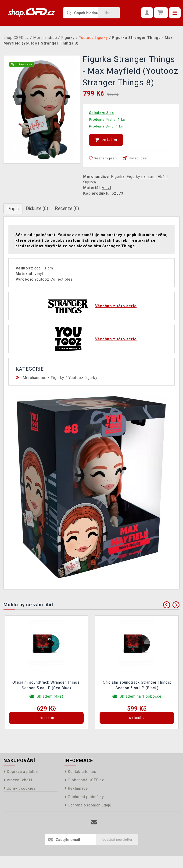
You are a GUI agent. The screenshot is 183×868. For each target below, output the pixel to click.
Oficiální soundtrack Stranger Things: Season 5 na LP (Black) (137, 685)
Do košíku (106, 140)
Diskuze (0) (37, 208)
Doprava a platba (21, 772)
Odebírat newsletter (117, 840)
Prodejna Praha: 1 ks (107, 120)
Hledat (109, 13)
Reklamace (76, 788)
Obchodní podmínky (84, 797)
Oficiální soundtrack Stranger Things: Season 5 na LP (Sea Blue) (47, 685)
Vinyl (106, 188)
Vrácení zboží (18, 780)
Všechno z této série (116, 306)
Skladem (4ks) (50, 696)
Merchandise (35, 378)
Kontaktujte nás (80, 772)
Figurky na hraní (141, 177)
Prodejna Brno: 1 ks (106, 126)
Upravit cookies (20, 788)
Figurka (118, 177)
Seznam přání (103, 158)
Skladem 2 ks (101, 113)
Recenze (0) (67, 208)
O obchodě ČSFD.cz (84, 780)
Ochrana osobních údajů (88, 805)
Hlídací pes (135, 158)
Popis (13, 209)
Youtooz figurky (83, 378)
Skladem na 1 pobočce (141, 696)
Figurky (57, 378)
